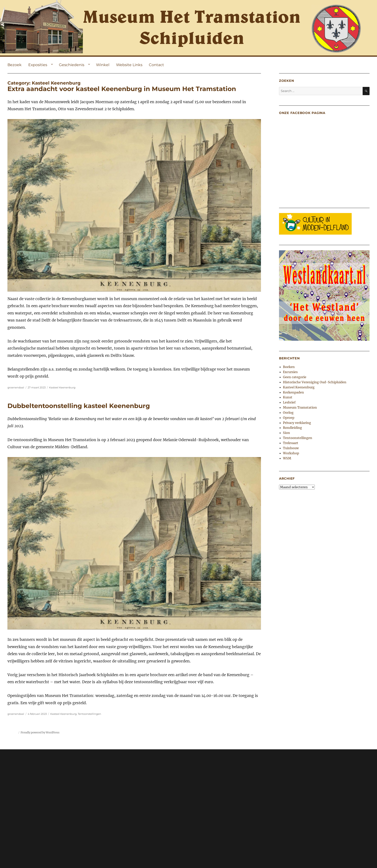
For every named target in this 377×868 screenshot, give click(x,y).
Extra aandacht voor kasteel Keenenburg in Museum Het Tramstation (122, 89)
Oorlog (288, 413)
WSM (287, 458)
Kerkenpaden (293, 392)
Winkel (103, 65)
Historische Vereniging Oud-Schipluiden (315, 382)
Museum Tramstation (300, 407)
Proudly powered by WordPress (40, 733)
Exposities (38, 65)
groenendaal (16, 387)
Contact (156, 65)
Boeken (289, 367)
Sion (286, 433)
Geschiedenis (72, 65)
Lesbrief (289, 402)
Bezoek (15, 65)
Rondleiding (292, 428)
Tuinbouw (291, 448)
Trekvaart (291, 443)
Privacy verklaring (297, 423)
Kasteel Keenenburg (62, 387)
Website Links (129, 65)
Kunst (288, 397)
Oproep (289, 418)
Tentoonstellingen (89, 714)
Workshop (291, 453)
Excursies (290, 372)
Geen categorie (295, 377)
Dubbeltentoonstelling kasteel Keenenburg (79, 406)
